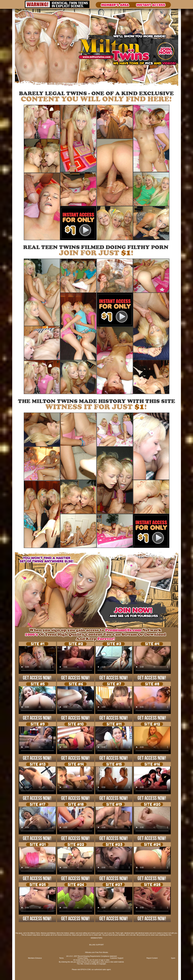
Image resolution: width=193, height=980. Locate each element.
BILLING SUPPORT (96, 945)
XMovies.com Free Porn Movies (96, 952)
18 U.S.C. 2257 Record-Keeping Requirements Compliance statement (92, 956)
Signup (33, 87)
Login (28, 87)
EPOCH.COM (86, 970)
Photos (23, 87)
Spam (173, 958)
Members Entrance (35, 958)
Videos (17, 87)
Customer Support (117, 958)
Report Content (152, 958)
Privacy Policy (83, 958)
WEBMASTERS (96, 938)
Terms (61, 958)
